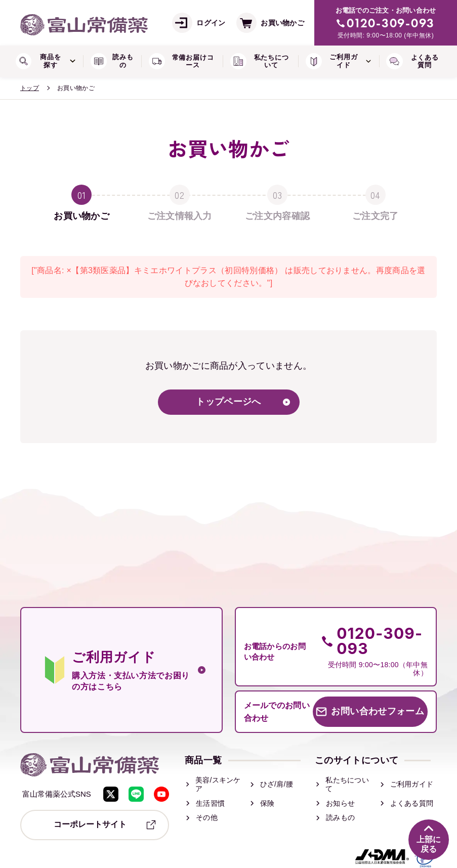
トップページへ (228, 402)
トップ (30, 88)
